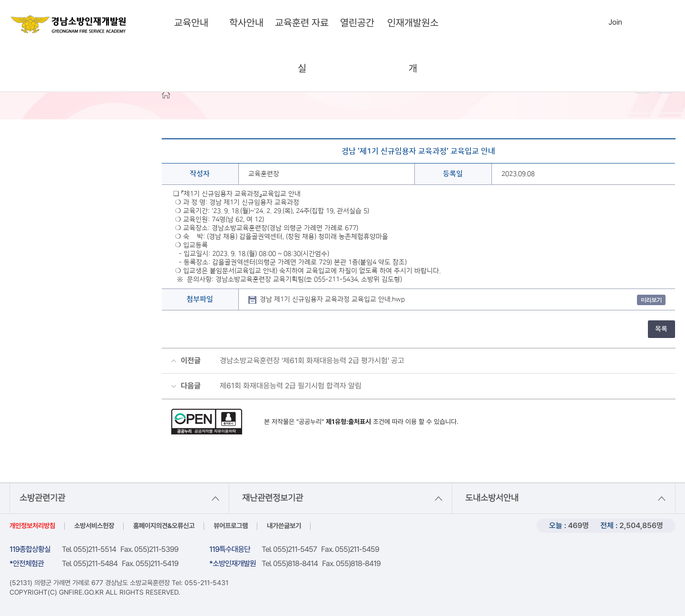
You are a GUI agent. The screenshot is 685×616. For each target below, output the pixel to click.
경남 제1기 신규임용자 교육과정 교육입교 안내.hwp (332, 299)
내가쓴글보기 (284, 525)
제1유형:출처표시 (348, 422)
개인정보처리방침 (32, 525)
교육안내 (191, 23)
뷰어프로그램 (231, 525)
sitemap (656, 23)
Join (615, 22)
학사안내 (246, 23)
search (573, 23)
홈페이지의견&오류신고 (164, 525)
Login (596, 22)
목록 (661, 329)
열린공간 (357, 23)
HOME (166, 94)
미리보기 (651, 300)
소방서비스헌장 (94, 525)
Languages (636, 23)
